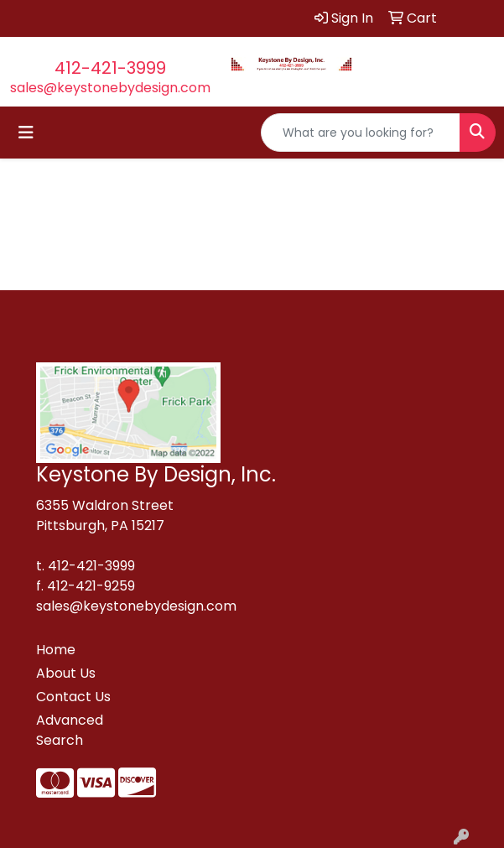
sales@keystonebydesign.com (110, 88)
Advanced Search (70, 730)
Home (56, 650)
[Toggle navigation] (26, 133)
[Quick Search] (361, 133)
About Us (66, 673)
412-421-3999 (110, 68)
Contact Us (73, 697)
